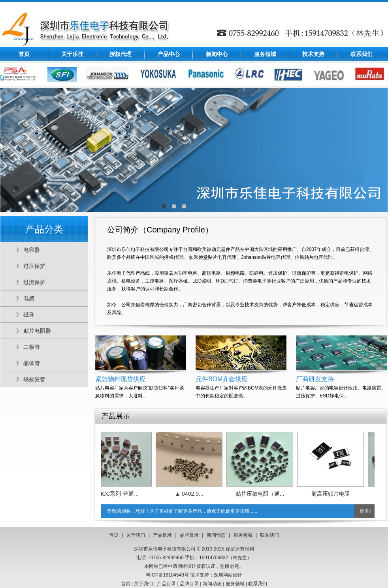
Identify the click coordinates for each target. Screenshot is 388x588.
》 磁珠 (25, 315)
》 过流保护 (31, 282)
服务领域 (265, 54)
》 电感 (25, 298)
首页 (24, 54)
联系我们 (362, 54)
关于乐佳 (72, 54)
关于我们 (136, 535)
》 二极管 (28, 347)
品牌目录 (189, 535)
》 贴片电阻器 (34, 331)
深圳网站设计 (228, 575)
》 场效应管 (31, 379)
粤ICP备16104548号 (167, 575)
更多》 (367, 511)
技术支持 (313, 54)
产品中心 (169, 54)
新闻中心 (217, 54)
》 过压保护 (31, 266)
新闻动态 (216, 535)
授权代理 (121, 54)
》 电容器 (28, 250)
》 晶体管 (28, 363)
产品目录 (162, 535)
